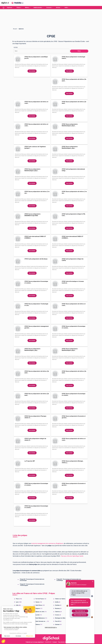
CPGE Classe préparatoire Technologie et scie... (36, 305)
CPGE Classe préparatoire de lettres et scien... (36, 102)
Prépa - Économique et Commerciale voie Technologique (32, 585)
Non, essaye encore (80, 615)
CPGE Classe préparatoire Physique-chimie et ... (36, 417)
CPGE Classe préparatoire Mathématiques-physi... (70, 125)
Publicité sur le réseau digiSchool (35, 642)
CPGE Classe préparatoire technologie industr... (73, 58)
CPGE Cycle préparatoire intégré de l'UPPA (73, 260)
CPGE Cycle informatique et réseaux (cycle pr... (73, 282)
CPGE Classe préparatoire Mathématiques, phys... (70, 147)
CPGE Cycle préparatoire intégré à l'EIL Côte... (74, 215)
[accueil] (4, 8)
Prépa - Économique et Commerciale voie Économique (32, 580)
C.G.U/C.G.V (48, 642)
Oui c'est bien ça (80, 611)
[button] (51, 628)
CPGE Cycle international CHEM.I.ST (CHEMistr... (35, 237)
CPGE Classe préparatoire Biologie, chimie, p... (72, 462)
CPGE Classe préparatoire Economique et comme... (36, 282)
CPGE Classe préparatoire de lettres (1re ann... (37, 192)
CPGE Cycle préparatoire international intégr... (73, 170)
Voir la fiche (32, 71)
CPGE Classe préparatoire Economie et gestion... (74, 417)
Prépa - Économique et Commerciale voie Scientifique (69, 580)
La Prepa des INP (30, 461)
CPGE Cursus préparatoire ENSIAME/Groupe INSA (32, 215)
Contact (55, 642)
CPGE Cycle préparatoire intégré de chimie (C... (35, 439)
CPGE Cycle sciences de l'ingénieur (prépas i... (35, 147)
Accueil (15, 29)
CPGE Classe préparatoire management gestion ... (37, 327)
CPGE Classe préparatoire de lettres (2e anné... (74, 80)
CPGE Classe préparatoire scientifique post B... (36, 58)
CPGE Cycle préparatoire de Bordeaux (36, 259)
